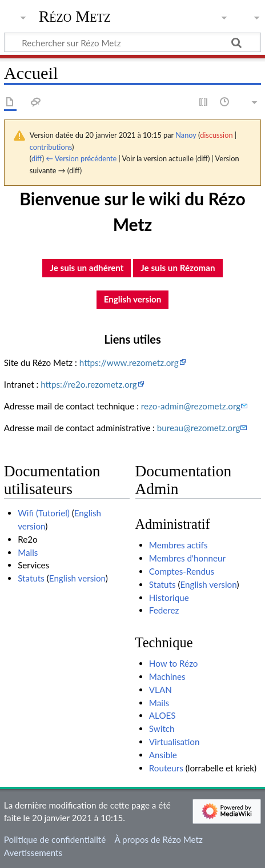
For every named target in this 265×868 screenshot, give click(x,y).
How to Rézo (174, 663)
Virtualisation (174, 742)
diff (37, 158)
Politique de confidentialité (55, 839)
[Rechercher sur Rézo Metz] (132, 42)
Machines (167, 676)
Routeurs (166, 768)
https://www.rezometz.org (129, 363)
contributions (51, 147)
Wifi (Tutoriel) (44, 513)
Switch (162, 728)
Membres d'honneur (187, 558)
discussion (216, 135)
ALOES (162, 715)
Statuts (31, 578)
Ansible (163, 755)
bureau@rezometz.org (199, 428)
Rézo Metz (75, 17)
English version (77, 578)
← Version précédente (81, 158)
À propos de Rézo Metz (158, 839)
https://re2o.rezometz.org (89, 384)
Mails (28, 552)
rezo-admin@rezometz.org (191, 406)
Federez (164, 610)
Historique (169, 598)
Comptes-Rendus (182, 571)
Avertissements (33, 853)
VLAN (160, 690)
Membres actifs (178, 545)
